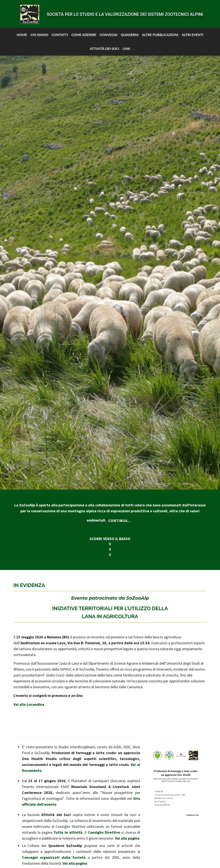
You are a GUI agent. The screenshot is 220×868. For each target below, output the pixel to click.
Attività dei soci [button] (105, 46)
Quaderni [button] (130, 32)
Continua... (120, 521)
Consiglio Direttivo (104, 832)
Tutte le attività (68, 832)
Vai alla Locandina (29, 704)
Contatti (60, 32)
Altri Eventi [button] (192, 32)
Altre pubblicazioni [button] (160, 32)
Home (22, 32)
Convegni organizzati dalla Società (54, 857)
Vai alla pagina (127, 838)
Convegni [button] (109, 32)
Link (126, 46)
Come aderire (84, 32)
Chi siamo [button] (39, 32)
